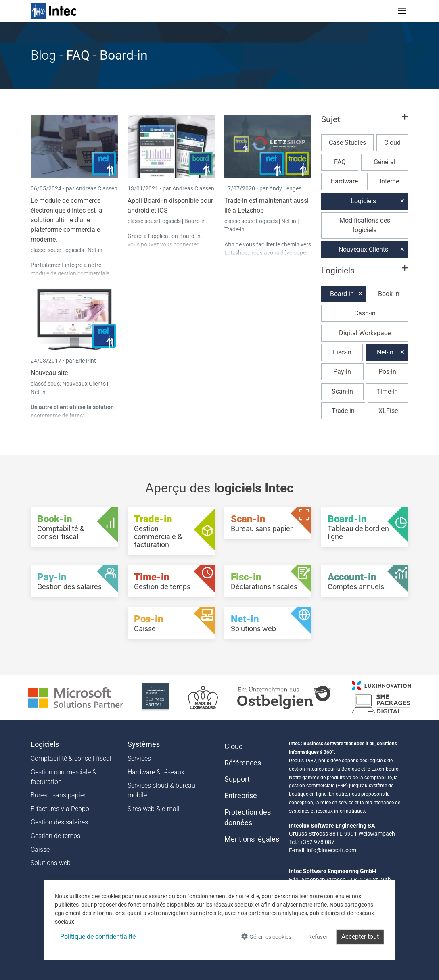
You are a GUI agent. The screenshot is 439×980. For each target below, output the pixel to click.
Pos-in (387, 372)
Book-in (389, 294)
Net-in (95, 250)
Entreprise (241, 796)
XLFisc (388, 411)
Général (385, 162)
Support (237, 779)
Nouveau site (49, 373)
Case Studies (347, 143)
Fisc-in (342, 352)
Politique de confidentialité (98, 937)
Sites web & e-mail (154, 809)
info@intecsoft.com (331, 850)
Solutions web (51, 863)
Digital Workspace (365, 333)
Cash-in (365, 313)
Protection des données (248, 817)
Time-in (387, 391)
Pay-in (342, 372)
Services (139, 758)
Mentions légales (252, 839)
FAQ (340, 162)
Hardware (344, 181)
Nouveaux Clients (85, 384)
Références (243, 763)
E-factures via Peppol (61, 809)
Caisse (40, 850)
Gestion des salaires (59, 822)
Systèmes (144, 744)
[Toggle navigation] (402, 11)
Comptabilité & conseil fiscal (71, 758)
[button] (365, 123)
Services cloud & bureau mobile (161, 790)
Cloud (392, 143)
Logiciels (74, 250)
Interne (389, 181)
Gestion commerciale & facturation (64, 777)
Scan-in (342, 391)
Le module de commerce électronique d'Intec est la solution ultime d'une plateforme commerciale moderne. (67, 220)
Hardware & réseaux (156, 772)
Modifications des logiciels (365, 225)
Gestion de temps (55, 836)
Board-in (195, 221)
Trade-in (234, 229)
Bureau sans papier (58, 795)
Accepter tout (360, 937)
